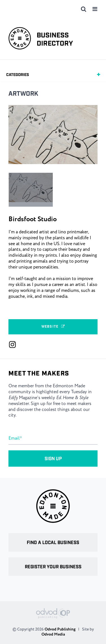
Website (53, 327)
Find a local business (53, 543)
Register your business (53, 567)
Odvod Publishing (60, 629)
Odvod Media (53, 634)
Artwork (23, 94)
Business (55, 40)
